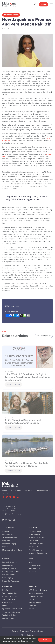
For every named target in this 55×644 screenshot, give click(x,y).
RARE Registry (8, 578)
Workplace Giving (9, 615)
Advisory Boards (35, 603)
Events (5, 606)
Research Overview (10, 562)
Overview (6, 531)
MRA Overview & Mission (38, 590)
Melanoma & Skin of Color (12, 550)
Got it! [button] (45, 640)
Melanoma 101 (8, 534)
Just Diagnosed (34, 534)
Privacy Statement (28, 635)
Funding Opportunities (11, 572)
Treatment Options (36, 544)
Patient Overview (35, 531)
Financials (32, 606)
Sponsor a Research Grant (12, 609)
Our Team (32, 599)
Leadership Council (36, 596)
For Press (32, 572)
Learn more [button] (30, 641)
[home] (9, 4)
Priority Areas (7, 565)
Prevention (6, 547)
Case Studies (34, 541)
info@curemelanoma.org (11, 515)
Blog (30, 562)
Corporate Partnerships (11, 612)
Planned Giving (8, 618)
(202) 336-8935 (8, 512)
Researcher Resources (11, 581)
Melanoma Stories (11, 15)
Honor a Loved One (10, 596)
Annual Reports (34, 568)
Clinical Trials (34, 547)
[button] (51, 4)
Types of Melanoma (10, 537)
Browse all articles (44, 336)
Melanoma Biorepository (38, 553)
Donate (43, 4)
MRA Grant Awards (9, 568)
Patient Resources (35, 550)
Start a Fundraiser (9, 599)
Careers (32, 609)
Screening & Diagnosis (37, 537)
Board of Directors (36, 593)
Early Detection (8, 541)
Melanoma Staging (9, 544)
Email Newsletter (35, 565)
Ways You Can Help (10, 593)
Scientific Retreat (9, 575)
